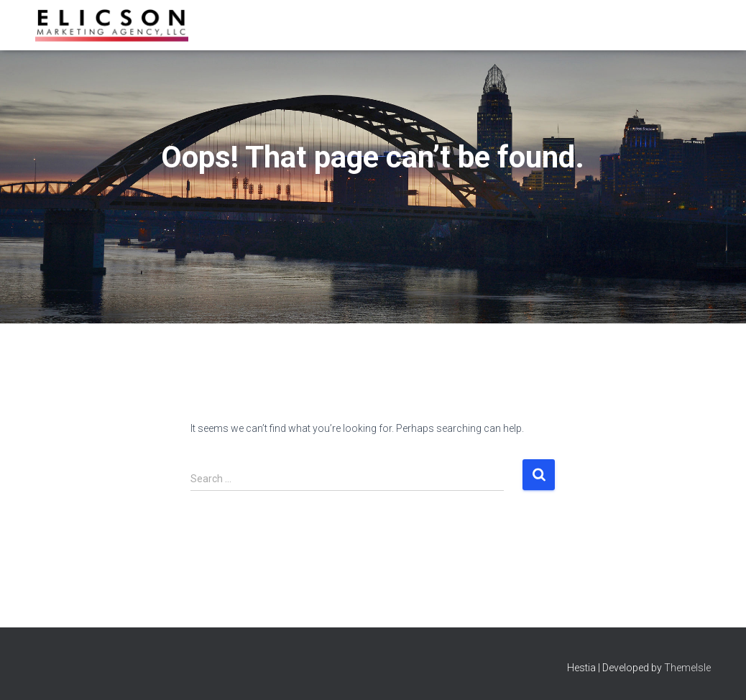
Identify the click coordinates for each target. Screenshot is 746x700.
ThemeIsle (687, 668)
